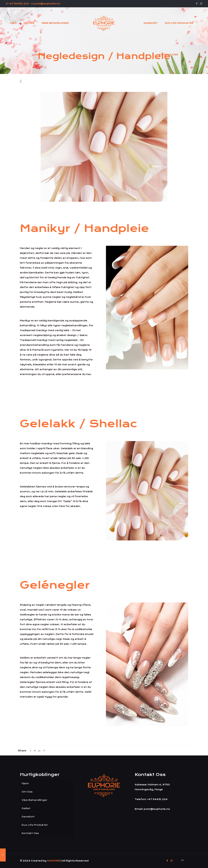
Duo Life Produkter (35, 825)
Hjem (25, 783)
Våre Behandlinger (34, 800)
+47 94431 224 (19, 4)
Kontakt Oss (30, 833)
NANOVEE (54, 861)
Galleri (26, 808)
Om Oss (27, 792)
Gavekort (28, 817)
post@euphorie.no (47, 4)
